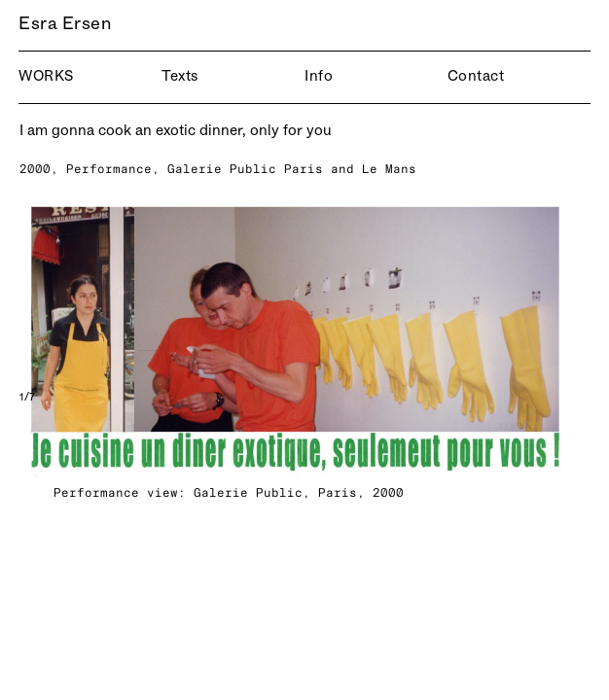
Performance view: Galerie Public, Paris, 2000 (229, 492)
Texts (180, 77)
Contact (476, 77)
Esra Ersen (52, 25)
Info (319, 77)
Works (46, 77)
